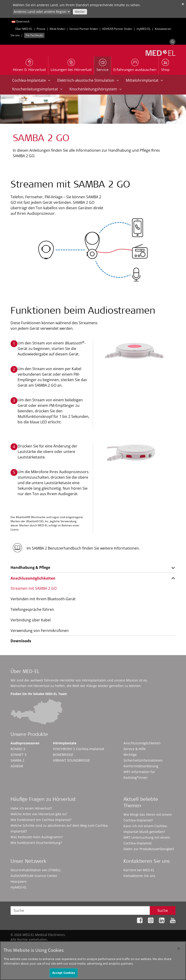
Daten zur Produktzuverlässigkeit (149, 849)
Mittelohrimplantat (144, 80)
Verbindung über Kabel (31, 620)
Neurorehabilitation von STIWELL (36, 870)
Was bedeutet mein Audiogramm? (37, 837)
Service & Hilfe (135, 749)
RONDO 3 (18, 749)
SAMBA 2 (17, 760)
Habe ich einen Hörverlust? (31, 808)
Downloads (21, 641)
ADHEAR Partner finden (117, 29)
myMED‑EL (144, 29)
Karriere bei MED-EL (139, 870)
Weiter (80, 12)
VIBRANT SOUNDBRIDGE (71, 760)
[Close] (179, 951)
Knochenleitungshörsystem (95, 89)
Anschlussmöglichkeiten (33, 578)
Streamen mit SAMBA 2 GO (34, 588)
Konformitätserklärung (141, 766)
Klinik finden (57, 29)
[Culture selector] (42, 12)
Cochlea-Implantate (31, 80)
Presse (41, 29)
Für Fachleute (34, 35)
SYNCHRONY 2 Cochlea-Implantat (79, 749)
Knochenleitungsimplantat (37, 89)
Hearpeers (19, 881)
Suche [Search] (163, 910)
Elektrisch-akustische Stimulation (88, 80)
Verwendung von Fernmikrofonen (40, 631)
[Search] (172, 42)
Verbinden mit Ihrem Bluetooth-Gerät (43, 599)
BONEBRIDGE (63, 755)
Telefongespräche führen (32, 609)
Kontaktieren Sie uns (139, 876)
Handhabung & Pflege (30, 567)
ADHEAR (17, 766)
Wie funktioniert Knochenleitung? (36, 843)
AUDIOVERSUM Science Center (34, 876)
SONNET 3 (18, 755)
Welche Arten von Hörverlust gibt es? (39, 814)
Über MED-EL (24, 29)
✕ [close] (183, 4)
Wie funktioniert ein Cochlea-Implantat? (41, 820)
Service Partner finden (84, 29)
